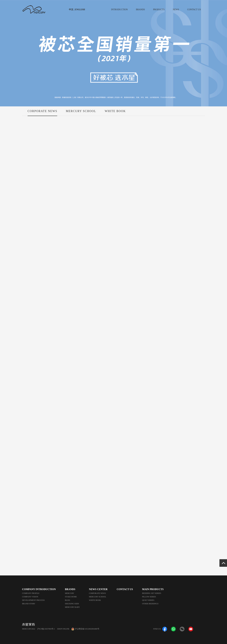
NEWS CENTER (98, 589)
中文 (71, 10)
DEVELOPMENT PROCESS (33, 600)
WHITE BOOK (115, 113)
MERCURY (70, 593)
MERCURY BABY (72, 607)
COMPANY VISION (30, 597)
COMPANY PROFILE (31, 593)
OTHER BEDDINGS (150, 604)
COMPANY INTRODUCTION (39, 589)
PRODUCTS (159, 10)
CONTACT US (194, 10)
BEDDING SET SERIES (152, 593)
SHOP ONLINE (63, 629)
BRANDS (140, 10)
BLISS (68, 600)
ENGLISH (80, 10)
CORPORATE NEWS (42, 113)
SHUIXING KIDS (72, 604)
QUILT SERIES (148, 600)
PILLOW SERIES (149, 597)
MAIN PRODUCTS (153, 589)
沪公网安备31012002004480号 (87, 629)
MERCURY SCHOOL (81, 113)
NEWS (176, 10)
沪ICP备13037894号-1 (46, 629)
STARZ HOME (71, 597)
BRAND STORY (29, 604)
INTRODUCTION (119, 10)
